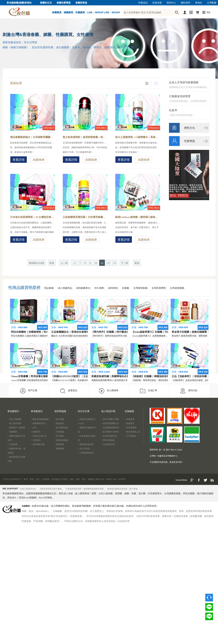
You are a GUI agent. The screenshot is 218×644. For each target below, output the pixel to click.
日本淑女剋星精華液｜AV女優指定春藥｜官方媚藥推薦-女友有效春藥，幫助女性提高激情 (33, 217)
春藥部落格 (81, 3)
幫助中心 (171, 3)
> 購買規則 (59, 423)
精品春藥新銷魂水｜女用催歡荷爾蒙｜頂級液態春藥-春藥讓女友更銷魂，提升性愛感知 (33, 137)
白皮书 (173, 110)
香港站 (199, 3)
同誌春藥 (49, 288)
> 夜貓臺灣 (129, 419)
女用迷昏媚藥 (177, 288)
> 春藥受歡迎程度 (86, 444)
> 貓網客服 (59, 449)
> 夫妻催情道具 (108, 444)
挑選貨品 (69, 391)
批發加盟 (157, 3)
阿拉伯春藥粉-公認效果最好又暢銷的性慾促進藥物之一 (37, 336)
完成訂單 (148, 391)
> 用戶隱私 (59, 436)
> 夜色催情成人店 (133, 432)
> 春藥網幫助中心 (39, 423)
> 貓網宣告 (36, 432)
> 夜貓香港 (129, 423)
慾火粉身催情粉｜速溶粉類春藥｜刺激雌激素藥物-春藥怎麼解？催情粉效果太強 (85, 137)
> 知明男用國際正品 (110, 423)
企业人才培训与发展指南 (184, 82)
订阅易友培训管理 (180, 96)
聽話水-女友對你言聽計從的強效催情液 (70, 336)
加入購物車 (108, 391)
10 (96, 263)
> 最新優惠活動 (38, 444)
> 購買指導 (59, 444)
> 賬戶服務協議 (61, 428)
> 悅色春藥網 (130, 428)
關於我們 (186, 3)
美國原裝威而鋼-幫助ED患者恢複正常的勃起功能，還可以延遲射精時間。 (127, 380)
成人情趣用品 (65, 288)
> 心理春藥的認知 (86, 453)
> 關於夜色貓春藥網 (40, 419)
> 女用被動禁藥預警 (110, 428)
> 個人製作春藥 (14, 423)
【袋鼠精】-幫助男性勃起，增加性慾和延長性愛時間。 (158, 380)
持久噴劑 (99, 288)
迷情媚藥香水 (83, 288)
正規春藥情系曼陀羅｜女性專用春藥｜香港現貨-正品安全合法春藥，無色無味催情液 (85, 217)
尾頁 (137, 263)
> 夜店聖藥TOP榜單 (110, 432)
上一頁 (64, 263)
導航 (208, 12)
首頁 (52, 263)
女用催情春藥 (140, 288)
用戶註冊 (29, 391)
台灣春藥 (212, 3)
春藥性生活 (46, 3)
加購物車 (39, 160)
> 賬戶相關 (59, 419)
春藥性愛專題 (64, 3)
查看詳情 (19, 160)
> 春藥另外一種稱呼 (16, 428)
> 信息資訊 (36, 440)
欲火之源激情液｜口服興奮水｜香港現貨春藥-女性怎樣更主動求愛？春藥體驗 (138, 137)
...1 (74, 263)
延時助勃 (113, 288)
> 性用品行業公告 (39, 436)
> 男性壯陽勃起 (108, 440)
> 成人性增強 (84, 449)
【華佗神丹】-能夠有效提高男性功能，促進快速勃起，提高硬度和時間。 (126, 336)
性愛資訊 (143, 3)
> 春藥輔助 (12, 432)
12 (108, 263)
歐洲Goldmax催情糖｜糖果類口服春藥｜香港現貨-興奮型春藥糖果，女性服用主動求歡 (138, 217)
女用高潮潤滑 (159, 288)
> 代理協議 (59, 432)
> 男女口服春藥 (14, 419)
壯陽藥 (125, 288)
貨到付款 (189, 391)
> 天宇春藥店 (130, 436)
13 (115, 263)
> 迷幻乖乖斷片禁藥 (110, 419)
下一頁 (124, 263)
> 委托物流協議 (61, 440)
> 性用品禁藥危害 (109, 436)
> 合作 (34, 428)
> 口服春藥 (12, 444)
